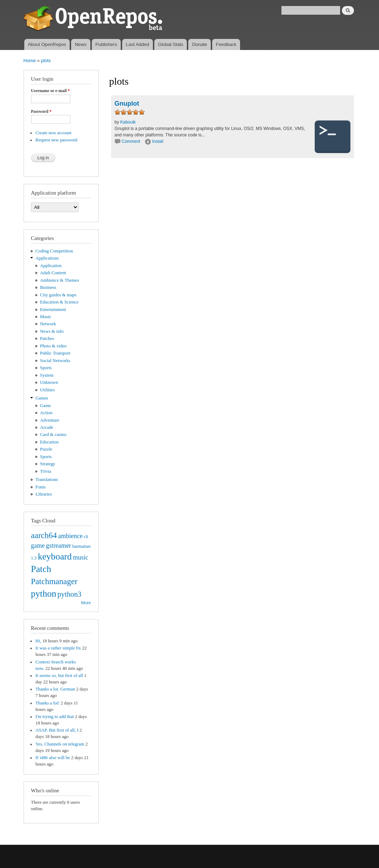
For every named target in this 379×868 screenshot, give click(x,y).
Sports (46, 368)
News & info (52, 331)
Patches (47, 338)
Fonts (40, 487)
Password (41, 111)
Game (46, 406)
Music (46, 317)
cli (86, 537)
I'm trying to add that (54, 717)
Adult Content (53, 273)
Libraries (44, 494)
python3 (69, 594)
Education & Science (59, 302)
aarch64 (44, 535)
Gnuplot (127, 104)
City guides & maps (58, 295)
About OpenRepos (47, 44)
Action (46, 413)
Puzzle (46, 449)
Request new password (56, 140)
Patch (41, 569)
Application (51, 266)
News (81, 44)
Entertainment (53, 310)
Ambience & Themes (59, 280)
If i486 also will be (53, 758)
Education (49, 442)
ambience (71, 536)
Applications (47, 258)
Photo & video (53, 346)
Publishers (106, 44)
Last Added (137, 44)
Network (48, 324)
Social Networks (55, 361)
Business (48, 287)
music (81, 557)
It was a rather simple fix (58, 648)
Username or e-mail (51, 91)
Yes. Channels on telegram (60, 744)
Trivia (46, 471)
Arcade (47, 427)
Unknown (49, 382)
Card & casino (53, 435)
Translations (47, 480)
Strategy (48, 464)
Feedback (226, 44)
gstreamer (58, 546)
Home (30, 61)
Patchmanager (54, 581)
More (86, 603)
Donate (200, 44)
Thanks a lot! (47, 703)
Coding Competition (54, 251)
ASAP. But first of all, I (57, 730)
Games (42, 398)
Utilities (47, 390)
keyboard (55, 556)
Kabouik (128, 122)
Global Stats (171, 44)
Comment (132, 141)
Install (158, 141)
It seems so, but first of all (59, 676)
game (38, 546)
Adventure (50, 420)
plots (46, 61)
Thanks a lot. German (55, 689)
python (44, 594)
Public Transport (55, 353)
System (47, 375)
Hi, (38, 641)
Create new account (53, 133)
